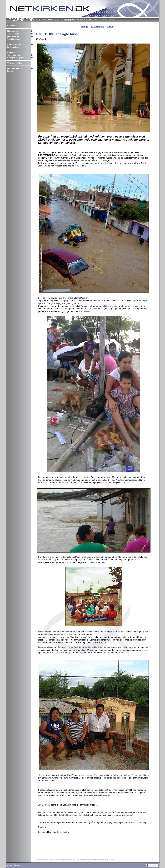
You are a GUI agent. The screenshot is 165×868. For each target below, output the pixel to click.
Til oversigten (97, 27)
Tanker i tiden (13, 34)
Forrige (84, 27)
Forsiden (11, 26)
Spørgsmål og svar (16, 58)
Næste (110, 27)
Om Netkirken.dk (15, 68)
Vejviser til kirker (15, 63)
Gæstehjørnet (13, 36)
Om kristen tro (14, 55)
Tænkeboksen (14, 39)
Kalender (11, 52)
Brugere (11, 71)
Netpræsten (13, 31)
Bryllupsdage (13, 47)
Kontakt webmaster (13, 865)
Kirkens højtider (15, 44)
